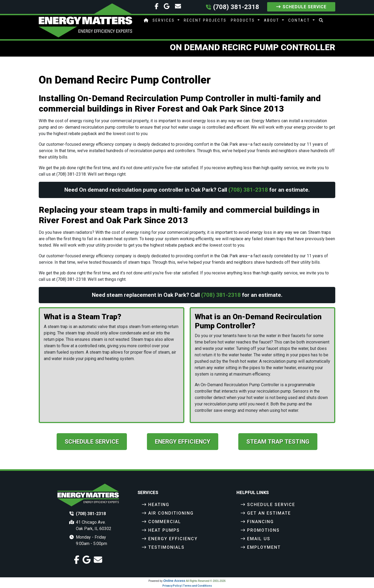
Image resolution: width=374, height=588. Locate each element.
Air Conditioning (171, 513)
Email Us (259, 539)
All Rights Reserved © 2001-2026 (206, 581)
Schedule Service (301, 7)
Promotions (263, 530)
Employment (264, 547)
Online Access (174, 581)
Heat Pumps (164, 530)
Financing (260, 522)
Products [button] (244, 20)
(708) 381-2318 (236, 7)
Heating (159, 505)
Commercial (165, 522)
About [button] (272, 20)
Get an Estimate (269, 513)
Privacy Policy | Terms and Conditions (187, 586)
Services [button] (164, 20)
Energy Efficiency (183, 441)
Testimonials (166, 547)
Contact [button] (300, 20)
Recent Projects (205, 20)
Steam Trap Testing (278, 441)
